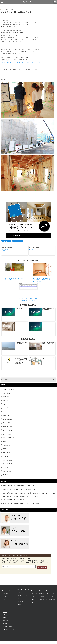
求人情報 (5, 595)
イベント (5, 371)
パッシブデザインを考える (10, 379)
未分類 (5, 420)
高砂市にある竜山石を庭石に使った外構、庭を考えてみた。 (19, 456)
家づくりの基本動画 (8, 408)
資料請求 (5, 589)
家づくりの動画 (7, 405)
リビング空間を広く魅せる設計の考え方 (14, 470)
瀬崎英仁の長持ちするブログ (48, 564)
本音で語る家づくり (17, 242)
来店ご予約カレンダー (8, 592)
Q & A (20, 575)
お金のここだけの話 (8, 360)
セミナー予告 (7, 375)
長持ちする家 (6, 564)
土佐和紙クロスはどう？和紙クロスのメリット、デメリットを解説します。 (23, 474)
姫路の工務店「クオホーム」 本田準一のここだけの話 (26, 642)
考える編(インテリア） (9, 427)
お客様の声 (34, 564)
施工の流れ (21, 572)
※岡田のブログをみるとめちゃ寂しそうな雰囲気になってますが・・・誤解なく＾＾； (24, 63)
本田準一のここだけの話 (47, 567)
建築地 (5, 412)
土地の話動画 (7, 393)
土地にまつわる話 (8, 390)
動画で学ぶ (21, 569)
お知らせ (5, 583)
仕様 (4, 570)
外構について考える (8, 397)
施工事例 (34, 561)
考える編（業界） (8, 434)
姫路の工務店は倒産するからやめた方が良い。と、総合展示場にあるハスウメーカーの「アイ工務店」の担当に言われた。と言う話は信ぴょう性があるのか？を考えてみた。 (29, 465)
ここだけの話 (7, 367)
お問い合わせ (6, 586)
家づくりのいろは (8, 401)
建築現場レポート (6, 242)
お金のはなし (22, 563)
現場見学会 (36, 570)
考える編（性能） (8, 431)
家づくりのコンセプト (9, 561)
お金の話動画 (7, 364)
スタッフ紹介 (44, 561)
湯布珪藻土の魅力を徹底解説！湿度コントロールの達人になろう (20, 460)
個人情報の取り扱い (8, 598)
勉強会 (34, 573)
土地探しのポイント (23, 566)
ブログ (5, 382)
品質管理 (5, 567)
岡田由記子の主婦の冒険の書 (48, 570)
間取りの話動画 (7, 442)
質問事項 (5, 438)
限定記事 (5, 446)
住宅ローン (6, 386)
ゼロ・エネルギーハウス (9, 601)
